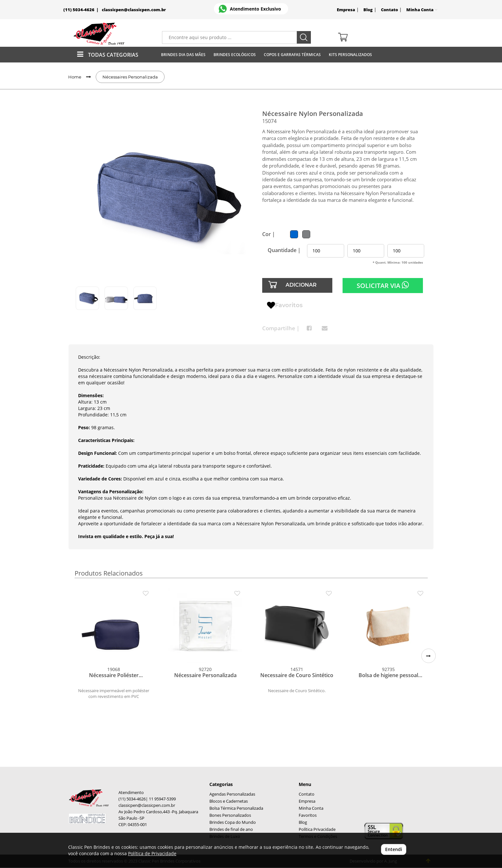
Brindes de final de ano (231, 829)
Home (75, 77)
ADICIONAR (301, 285)
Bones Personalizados (230, 815)
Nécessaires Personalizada (130, 77)
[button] (429, 656)
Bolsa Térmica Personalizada (236, 808)
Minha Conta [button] (422, 10)
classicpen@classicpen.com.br (134, 10)
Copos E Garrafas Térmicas (292, 55)
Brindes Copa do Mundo (233, 822)
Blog (368, 10)
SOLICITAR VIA (383, 285)
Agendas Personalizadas (232, 794)
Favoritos (285, 306)
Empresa (346, 10)
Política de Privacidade (152, 853)
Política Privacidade (317, 829)
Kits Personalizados (350, 55)
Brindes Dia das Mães (183, 55)
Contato (389, 10)
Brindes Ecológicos (235, 55)
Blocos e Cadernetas (229, 801)
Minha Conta (311, 808)
